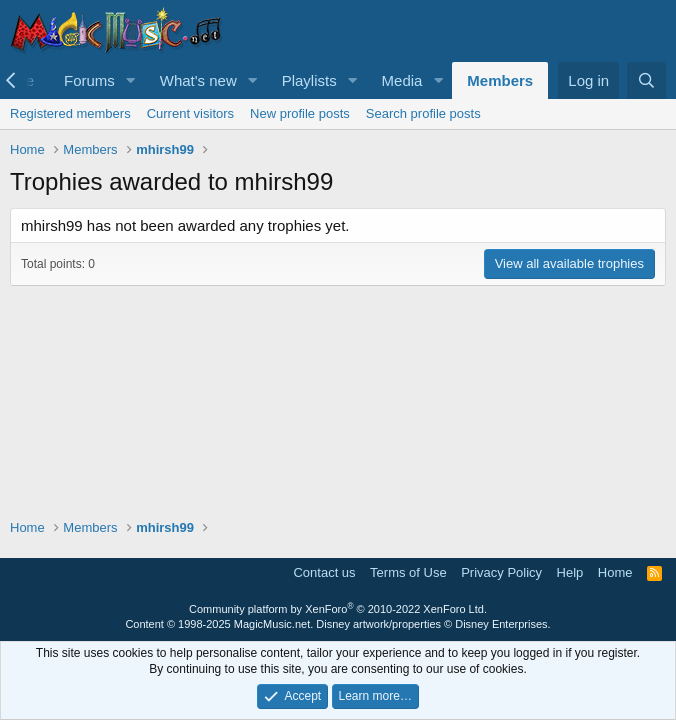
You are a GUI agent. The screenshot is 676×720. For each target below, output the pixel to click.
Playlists (309, 80)
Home (615, 572)
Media (402, 80)
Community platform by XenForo (338, 609)
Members (500, 80)
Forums (89, 80)
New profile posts (300, 113)
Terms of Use (408, 572)
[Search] (646, 80)
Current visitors (190, 113)
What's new (198, 80)
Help (570, 572)
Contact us (324, 572)
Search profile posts (423, 113)
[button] (131, 80)
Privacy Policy (501, 572)
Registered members (70, 113)
